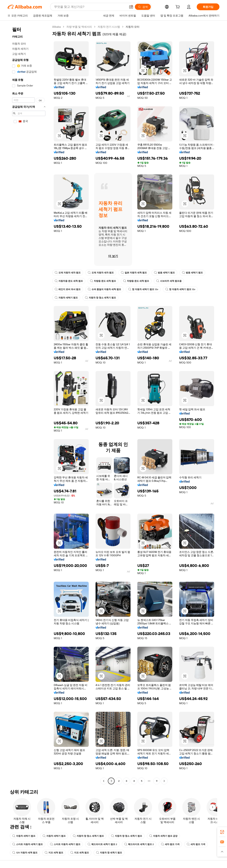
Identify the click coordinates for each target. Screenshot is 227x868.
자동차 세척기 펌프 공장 (163, 836)
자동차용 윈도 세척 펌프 (69, 281)
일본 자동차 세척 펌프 (134, 273)
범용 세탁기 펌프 (164, 273)
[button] (131, 7)
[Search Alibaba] (90, 7)
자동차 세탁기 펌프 (66, 298)
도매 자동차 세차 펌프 (68, 273)
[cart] (178, 7)
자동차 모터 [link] (133, 27)
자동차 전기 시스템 (109, 27)
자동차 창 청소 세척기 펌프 (100, 298)
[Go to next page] (164, 781)
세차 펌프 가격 (170, 844)
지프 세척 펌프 (54, 853)
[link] (222, 832)
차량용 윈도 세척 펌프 (103, 281)
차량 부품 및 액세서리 (79, 27)
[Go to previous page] (104, 781)
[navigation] (29, 404)
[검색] (143, 7)
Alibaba (56, 27)
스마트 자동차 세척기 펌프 (28, 844)
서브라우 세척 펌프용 (169, 281)
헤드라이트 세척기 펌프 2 (102, 844)
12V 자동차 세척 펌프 (25, 853)
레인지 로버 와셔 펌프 (68, 289)
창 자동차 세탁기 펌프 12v (143, 289)
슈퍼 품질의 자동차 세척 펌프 (104, 289)
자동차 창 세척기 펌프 (109, 853)
